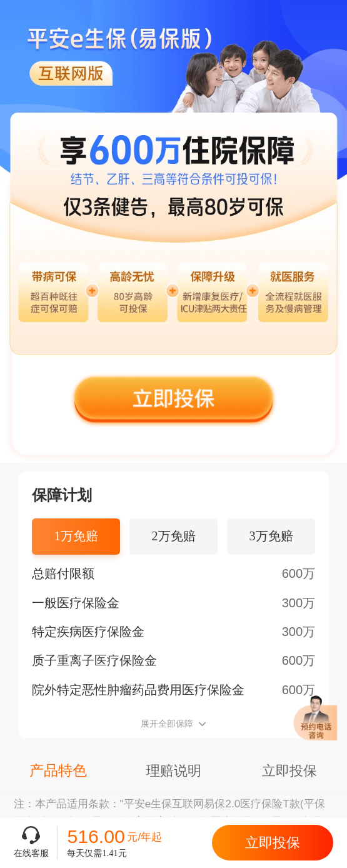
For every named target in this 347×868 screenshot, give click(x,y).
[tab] (76, 537)
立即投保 (273, 843)
